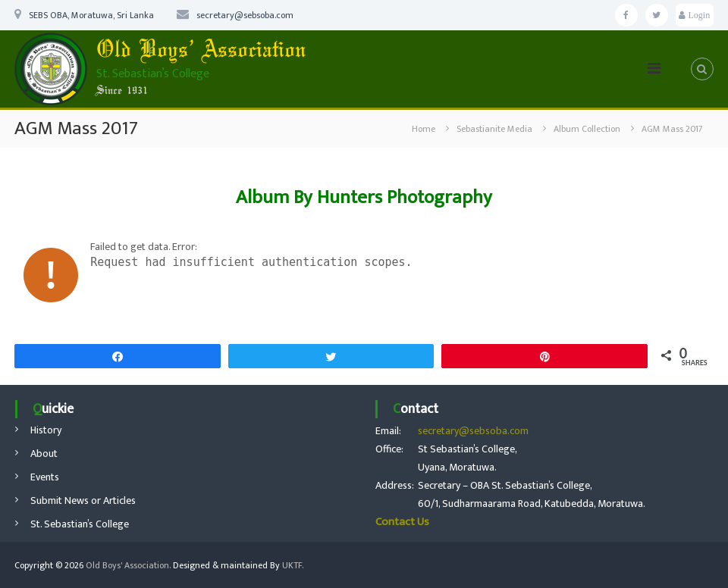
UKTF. (293, 565)
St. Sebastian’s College (80, 524)
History (46, 430)
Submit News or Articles (83, 500)
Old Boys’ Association (201, 51)
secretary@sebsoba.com (473, 431)
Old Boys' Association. (128, 565)
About (44, 454)
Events (45, 477)
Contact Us (402, 522)
